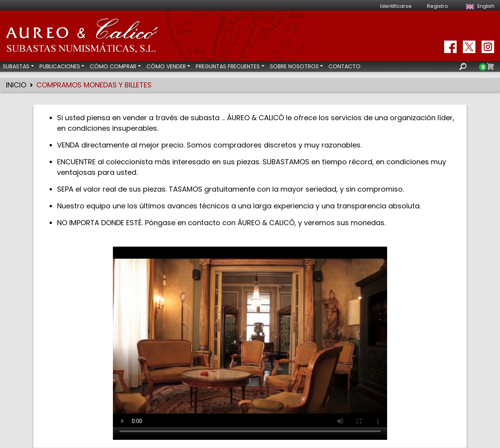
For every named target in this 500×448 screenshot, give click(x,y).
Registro (437, 6)
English (479, 6)
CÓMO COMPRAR (113, 66)
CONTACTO (345, 66)
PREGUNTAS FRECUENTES (228, 66)
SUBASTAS (16, 66)
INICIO (16, 85)
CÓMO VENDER (166, 66)
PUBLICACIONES (60, 66)
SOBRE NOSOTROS (294, 66)
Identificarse (396, 6)
